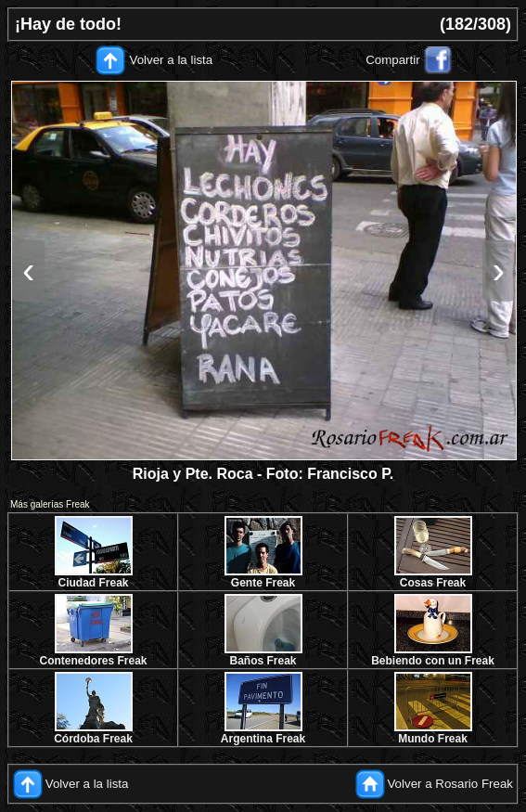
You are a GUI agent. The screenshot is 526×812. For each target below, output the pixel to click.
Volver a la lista (172, 60)
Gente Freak (263, 583)
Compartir (393, 60)
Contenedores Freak (93, 661)
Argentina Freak (263, 739)
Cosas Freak (433, 583)
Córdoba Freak (93, 739)
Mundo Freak (433, 739)
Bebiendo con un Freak (433, 661)
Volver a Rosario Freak (450, 784)
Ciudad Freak (93, 583)
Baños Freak (263, 661)
